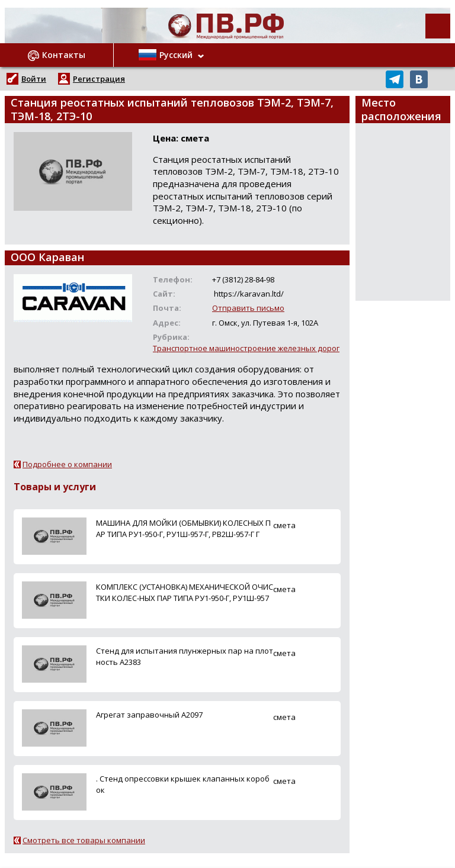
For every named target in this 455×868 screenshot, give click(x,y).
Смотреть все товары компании (84, 840)
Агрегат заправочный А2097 (149, 715)
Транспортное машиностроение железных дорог (246, 348)
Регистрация (99, 79)
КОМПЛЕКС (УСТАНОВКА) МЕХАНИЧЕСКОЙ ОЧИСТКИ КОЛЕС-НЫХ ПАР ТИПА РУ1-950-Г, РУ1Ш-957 (185, 592)
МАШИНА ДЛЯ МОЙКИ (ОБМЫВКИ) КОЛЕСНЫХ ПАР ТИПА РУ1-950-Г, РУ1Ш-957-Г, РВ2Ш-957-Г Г (183, 528)
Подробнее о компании (67, 464)
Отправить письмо (248, 308)
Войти (34, 79)
